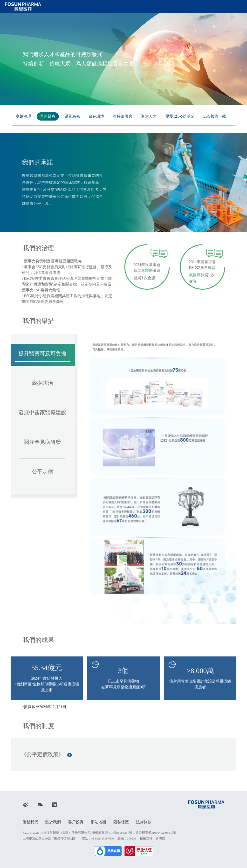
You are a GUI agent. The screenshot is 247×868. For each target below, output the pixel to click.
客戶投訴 (76, 822)
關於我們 (53, 822)
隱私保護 (121, 822)
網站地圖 (98, 822)
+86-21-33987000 (103, 838)
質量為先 (72, 116)
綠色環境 (96, 116)
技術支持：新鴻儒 (152, 838)
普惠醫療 (48, 116)
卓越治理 (23, 116)
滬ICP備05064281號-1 (120, 833)
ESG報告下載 (215, 116)
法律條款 (144, 822)
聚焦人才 (149, 116)
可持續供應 (123, 116)
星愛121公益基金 (180, 116)
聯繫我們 (30, 822)
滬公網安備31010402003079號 (156, 833)
